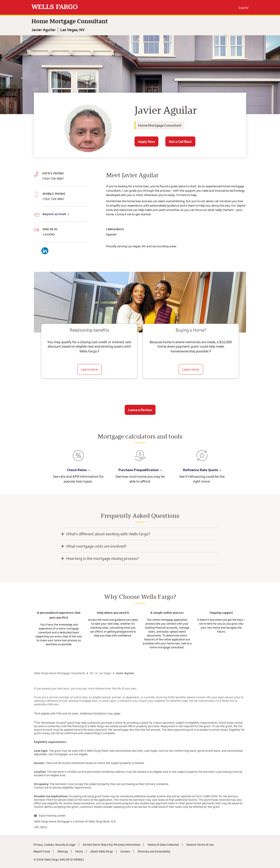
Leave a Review (140, 410)
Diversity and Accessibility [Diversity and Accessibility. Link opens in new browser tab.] (154, 851)
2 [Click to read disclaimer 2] (210, 350)
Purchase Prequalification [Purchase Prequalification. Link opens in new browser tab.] (139, 470)
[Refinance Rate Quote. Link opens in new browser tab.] (202, 459)
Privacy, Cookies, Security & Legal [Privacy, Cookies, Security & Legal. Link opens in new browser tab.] (54, 845)
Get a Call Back (180, 141)
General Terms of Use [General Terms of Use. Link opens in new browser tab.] (200, 845)
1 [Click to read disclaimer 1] (99, 350)
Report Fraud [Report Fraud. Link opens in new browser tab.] (42, 851)
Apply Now (146, 141)
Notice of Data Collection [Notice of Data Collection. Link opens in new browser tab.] (163, 845)
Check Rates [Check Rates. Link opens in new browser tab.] (77, 470)
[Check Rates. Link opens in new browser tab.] (78, 459)
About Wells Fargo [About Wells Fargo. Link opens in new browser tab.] (102, 851)
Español (244, 8)
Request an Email (54, 214)
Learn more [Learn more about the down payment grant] (191, 369)
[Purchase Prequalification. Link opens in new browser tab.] (140, 459)
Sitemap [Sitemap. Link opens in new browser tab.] (63, 851)
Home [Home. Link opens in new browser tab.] (79, 851)
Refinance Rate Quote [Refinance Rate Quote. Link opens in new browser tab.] (200, 470)
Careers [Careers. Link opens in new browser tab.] (125, 851)
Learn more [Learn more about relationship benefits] (89, 369)
